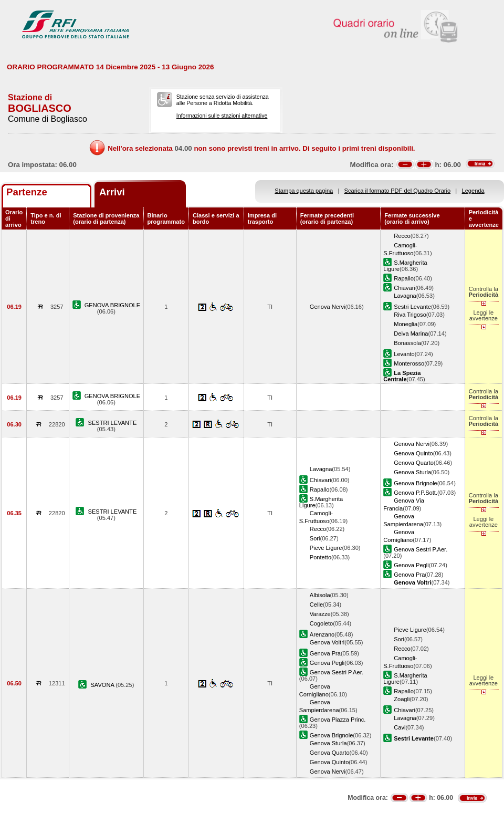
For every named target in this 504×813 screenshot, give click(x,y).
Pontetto (321, 557)
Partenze (27, 192)
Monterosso (409, 363)
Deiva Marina (411, 333)
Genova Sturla (412, 472)
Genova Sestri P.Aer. (421, 549)
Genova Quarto (414, 463)
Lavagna (405, 296)
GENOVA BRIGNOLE (112, 305)
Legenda (473, 191)
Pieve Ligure (326, 548)
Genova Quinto (413, 453)
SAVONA (103, 685)
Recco (402, 236)
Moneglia (406, 324)
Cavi (400, 727)
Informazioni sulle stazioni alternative (222, 116)
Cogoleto (321, 623)
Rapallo (404, 278)
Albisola (320, 595)
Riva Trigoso (410, 315)
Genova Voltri (327, 642)
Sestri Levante (412, 307)
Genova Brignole (416, 483)
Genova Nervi (328, 307)
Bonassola (407, 343)
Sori (315, 538)
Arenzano (322, 634)
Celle (316, 604)
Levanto (404, 354)
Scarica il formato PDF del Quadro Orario (398, 191)
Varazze (320, 614)
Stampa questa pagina (304, 191)
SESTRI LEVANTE (113, 423)
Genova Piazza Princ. (338, 720)
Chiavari (405, 288)
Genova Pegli (411, 565)
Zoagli (402, 699)
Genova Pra (409, 575)
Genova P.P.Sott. (416, 493)
